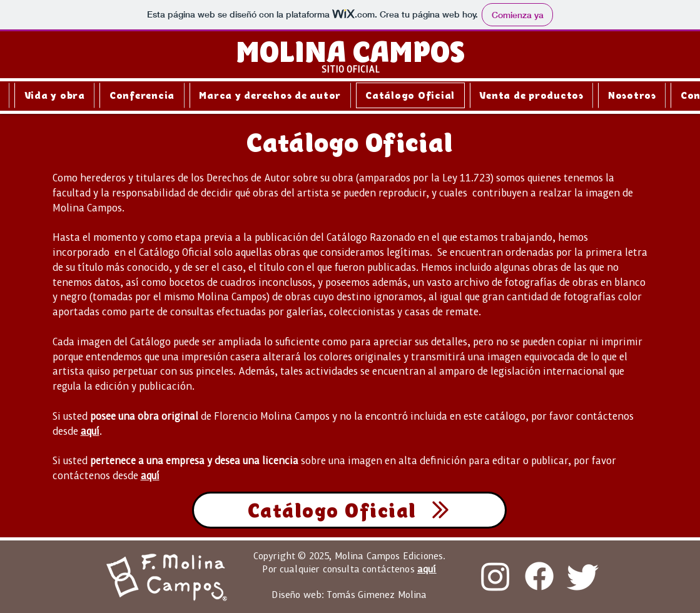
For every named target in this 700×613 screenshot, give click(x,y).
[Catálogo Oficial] (349, 510)
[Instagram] (495, 576)
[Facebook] (539, 576)
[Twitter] (583, 576)
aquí (90, 431)
